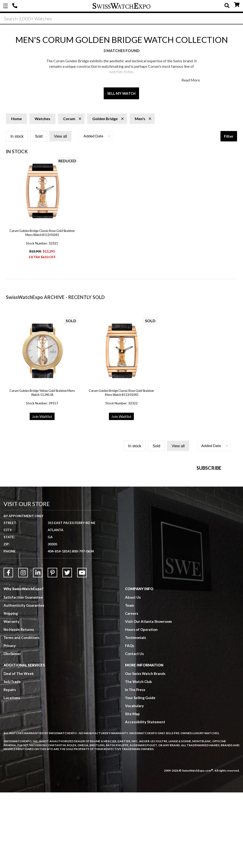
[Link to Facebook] (8, 648)
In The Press (135, 765)
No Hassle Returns (19, 705)
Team (130, 681)
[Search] (121, 19)
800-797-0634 (83, 627)
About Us (133, 673)
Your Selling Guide (140, 773)
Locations (12, 773)
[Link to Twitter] (67, 648)
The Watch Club (139, 757)
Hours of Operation (141, 705)
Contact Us (134, 729)
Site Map (132, 789)
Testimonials (136, 713)
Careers (132, 689)
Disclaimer (12, 729)
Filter (229, 136)
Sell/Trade (12, 757)
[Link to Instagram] (23, 648)
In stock (17, 136)
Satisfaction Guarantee (23, 673)
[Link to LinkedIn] (38, 648)
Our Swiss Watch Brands (145, 749)
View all (60, 136)
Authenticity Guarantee (24, 681)
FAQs (130, 721)
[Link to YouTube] (82, 648)
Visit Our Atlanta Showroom (148, 697)
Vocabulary (134, 781)
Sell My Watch (121, 93)
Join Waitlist (42, 416)
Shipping (11, 689)
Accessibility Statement (145, 797)
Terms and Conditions (22, 713)
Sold (39, 136)
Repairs (10, 765)
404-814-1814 (15, 6)
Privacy (10, 721)
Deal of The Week (19, 749)
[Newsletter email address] (154, 525)
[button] (96, 136)
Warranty (12, 697)
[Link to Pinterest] (52, 648)
